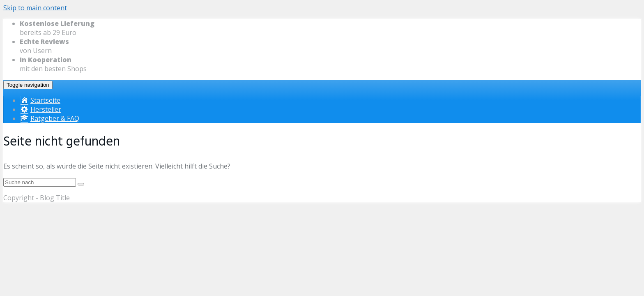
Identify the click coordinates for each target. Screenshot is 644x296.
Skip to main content (35, 8)
